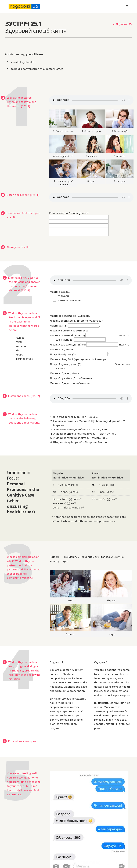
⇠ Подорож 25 (122, 24)
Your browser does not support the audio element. (91, 100)
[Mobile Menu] (127, 6)
